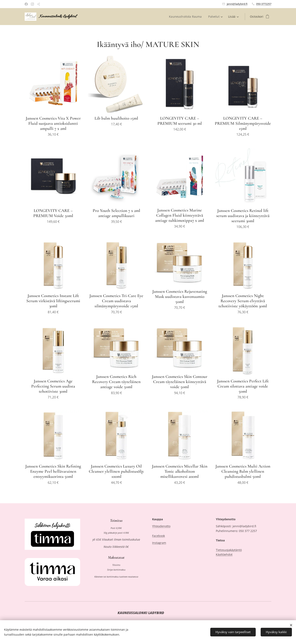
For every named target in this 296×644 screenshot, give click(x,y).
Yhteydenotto (161, 526)
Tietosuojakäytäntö (229, 550)
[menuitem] (186, 17)
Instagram (159, 543)
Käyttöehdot (224, 554)
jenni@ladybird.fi (237, 4)
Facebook (158, 536)
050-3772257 (264, 4)
